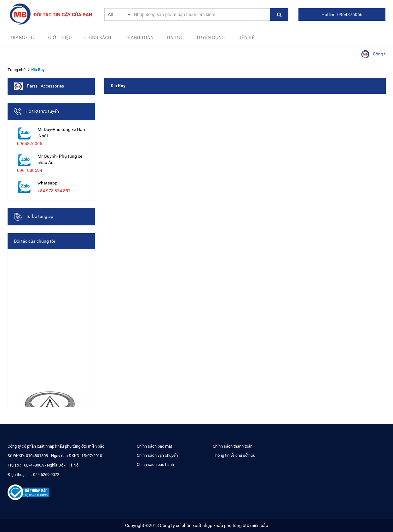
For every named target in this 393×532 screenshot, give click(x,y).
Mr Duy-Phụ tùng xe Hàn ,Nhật (61, 133)
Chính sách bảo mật (154, 446)
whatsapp (47, 183)
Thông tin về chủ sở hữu (234, 455)
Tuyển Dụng (210, 38)
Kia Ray (38, 70)
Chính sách (98, 38)
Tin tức (175, 38)
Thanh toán (139, 38)
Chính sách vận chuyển (157, 455)
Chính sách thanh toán (233, 446)
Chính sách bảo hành (155, 464)
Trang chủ (23, 38)
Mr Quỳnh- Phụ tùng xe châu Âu (60, 159)
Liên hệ (246, 38)
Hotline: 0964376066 (342, 14)
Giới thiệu (60, 38)
